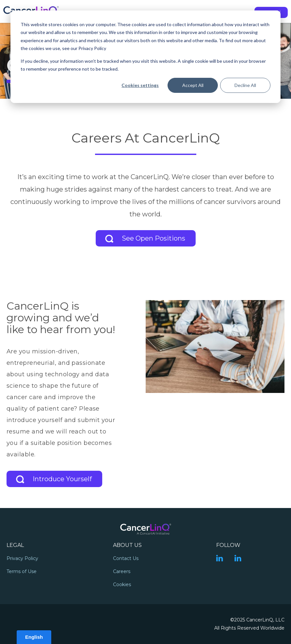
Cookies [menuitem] (122, 585)
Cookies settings (140, 85)
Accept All (193, 85)
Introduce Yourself (62, 479)
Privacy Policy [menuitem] (22, 558)
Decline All (245, 85)
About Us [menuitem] (127, 545)
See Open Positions (154, 238)
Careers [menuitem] (122, 571)
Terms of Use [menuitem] (22, 571)
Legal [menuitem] (15, 545)
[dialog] (145, 57)
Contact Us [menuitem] (126, 558)
